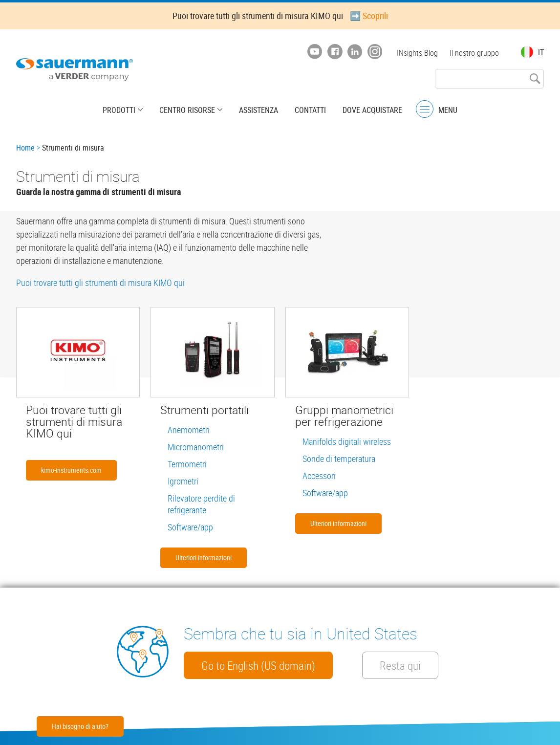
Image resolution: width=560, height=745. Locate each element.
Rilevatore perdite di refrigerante (201, 504)
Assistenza (258, 110)
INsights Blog (417, 53)
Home (25, 148)
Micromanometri (196, 447)
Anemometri (189, 430)
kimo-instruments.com (71, 470)
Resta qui (400, 665)
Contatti (310, 110)
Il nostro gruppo (474, 53)
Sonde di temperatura (339, 459)
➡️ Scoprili (369, 16)
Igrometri (183, 481)
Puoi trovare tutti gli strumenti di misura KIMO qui (100, 283)
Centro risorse (187, 110)
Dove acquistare (372, 110)
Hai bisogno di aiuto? (80, 726)
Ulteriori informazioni (204, 558)
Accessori (319, 476)
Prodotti (119, 110)
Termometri (187, 464)
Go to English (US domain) (258, 665)
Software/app (190, 527)
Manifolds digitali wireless (347, 441)
